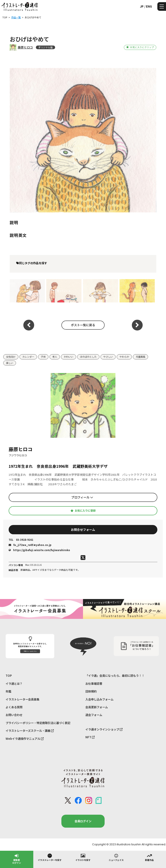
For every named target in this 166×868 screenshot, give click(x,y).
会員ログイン (83, 821)
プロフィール (82, 497)
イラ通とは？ (14, 684)
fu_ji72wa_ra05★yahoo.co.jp (30, 545)
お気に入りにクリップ (140, 47)
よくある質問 (14, 707)
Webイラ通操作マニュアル (25, 739)
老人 (55, 357)
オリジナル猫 (45, 47)
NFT (90, 737)
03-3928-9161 (21, 540)
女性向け (11, 357)
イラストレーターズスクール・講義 (30, 731)
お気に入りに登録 (83, 511)
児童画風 (140, 357)
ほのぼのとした (88, 357)
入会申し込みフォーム (99, 699)
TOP (9, 676)
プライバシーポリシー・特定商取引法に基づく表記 (38, 723)
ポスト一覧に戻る (83, 325)
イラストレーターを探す (50, 857)
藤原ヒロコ (25, 47)
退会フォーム (94, 715)
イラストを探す (83, 857)
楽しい (10, 363)
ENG (149, 6)
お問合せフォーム (83, 530)
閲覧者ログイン (17, 859)
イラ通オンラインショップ (104, 729)
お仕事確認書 (94, 684)
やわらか (124, 357)
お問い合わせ (14, 715)
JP (142, 6)
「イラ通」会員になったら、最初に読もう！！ (115, 676)
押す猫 (27, 291)
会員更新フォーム (97, 707)
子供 (43, 357)
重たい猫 (101, 291)
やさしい (108, 357)
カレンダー (28, 357)
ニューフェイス (116, 857)
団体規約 (91, 691)
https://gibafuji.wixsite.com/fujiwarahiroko (39, 550)
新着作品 (149, 857)
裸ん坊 (137, 291)
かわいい (69, 357)
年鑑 (8, 691)
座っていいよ (64, 291)
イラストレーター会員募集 (22, 699)
